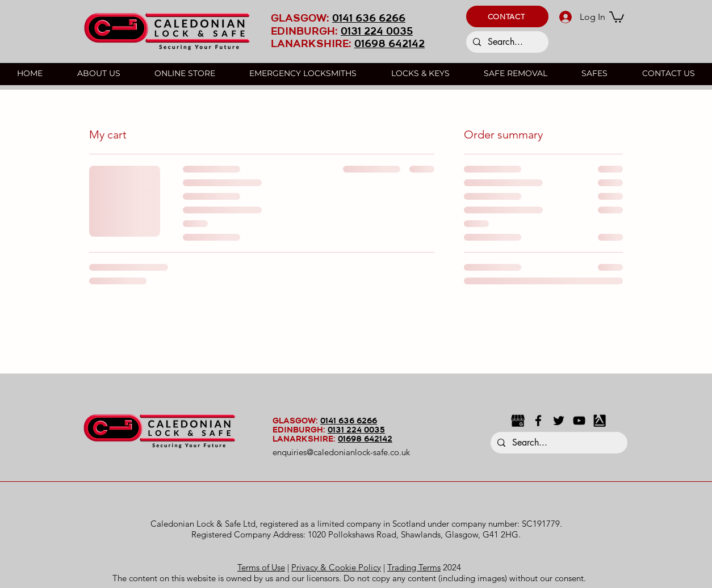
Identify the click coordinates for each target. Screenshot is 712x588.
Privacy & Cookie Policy (336, 567)
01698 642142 (389, 45)
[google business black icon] (518, 421)
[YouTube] (579, 421)
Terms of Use (261, 567)
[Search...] (506, 42)
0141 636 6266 (369, 19)
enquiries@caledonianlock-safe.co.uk (341, 452)
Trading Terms (414, 567)
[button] (507, 16)
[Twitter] (559, 421)
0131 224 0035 (377, 32)
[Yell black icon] (600, 421)
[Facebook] (538, 421)
